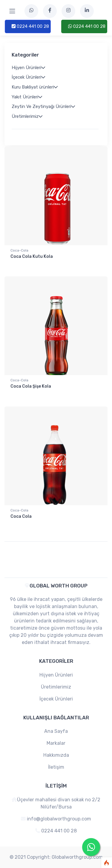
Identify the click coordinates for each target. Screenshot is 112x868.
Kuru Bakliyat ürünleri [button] (35, 87)
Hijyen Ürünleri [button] (28, 68)
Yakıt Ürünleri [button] (27, 97)
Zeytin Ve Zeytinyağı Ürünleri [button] (43, 106)
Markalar (56, 743)
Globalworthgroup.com (77, 857)
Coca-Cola (19, 250)
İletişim (56, 767)
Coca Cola (21, 516)
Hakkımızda (56, 755)
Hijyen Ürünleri (56, 675)
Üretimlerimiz (56, 687)
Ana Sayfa (56, 731)
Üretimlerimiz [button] (27, 116)
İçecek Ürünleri (56, 699)
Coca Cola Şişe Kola (31, 386)
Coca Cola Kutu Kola (32, 256)
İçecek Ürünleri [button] (28, 77)
